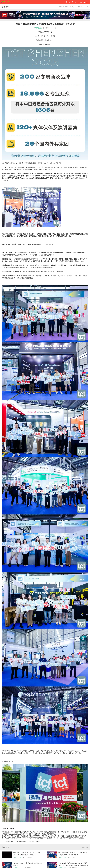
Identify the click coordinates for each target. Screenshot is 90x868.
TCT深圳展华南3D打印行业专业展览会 (15, 842)
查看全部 (85, 847)
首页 (67, 7)
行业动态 (73, 7)
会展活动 (81, 7)
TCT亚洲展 (38, 28)
